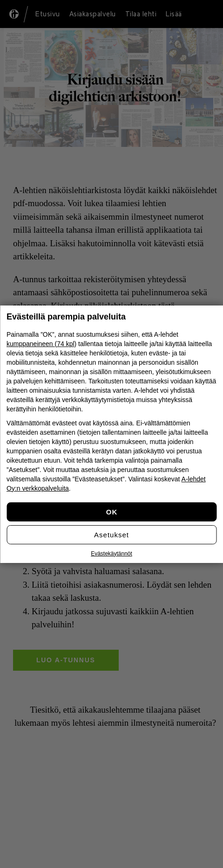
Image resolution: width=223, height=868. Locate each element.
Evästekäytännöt (111, 554)
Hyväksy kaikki (111, 512)
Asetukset (111, 535)
